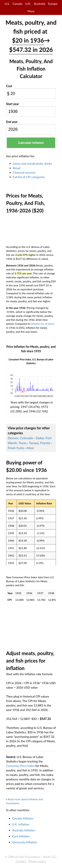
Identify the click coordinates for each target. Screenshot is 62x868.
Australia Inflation (24, 830)
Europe (53, 4)
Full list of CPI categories (29, 177)
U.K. (28, 4)
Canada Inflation (23, 818)
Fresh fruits (16, 448)
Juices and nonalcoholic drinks (32, 164)
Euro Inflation (21, 836)
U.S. (7, 4)
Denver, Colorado (20, 438)
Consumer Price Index (20, 766)
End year (12, 122)
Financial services (24, 172)
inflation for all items (43, 324)
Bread (17, 168)
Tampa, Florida (40, 443)
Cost (9, 86)
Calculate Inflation (31, 143)
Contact (21, 861)
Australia (40, 4)
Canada (17, 4)
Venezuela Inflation (25, 842)
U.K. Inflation (21, 824)
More (31, 11)
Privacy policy (37, 861)
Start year (12, 104)
